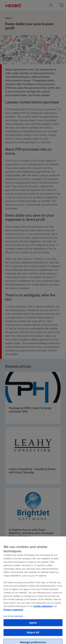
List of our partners (13, 618)
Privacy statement (13, 612)
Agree (33, 625)
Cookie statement (43, 608)
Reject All (33, 634)
